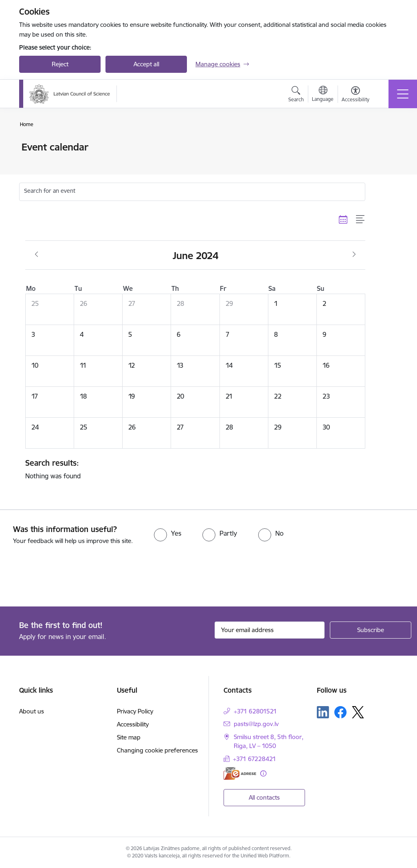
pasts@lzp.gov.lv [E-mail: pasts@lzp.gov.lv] (256, 724)
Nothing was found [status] (192, 469)
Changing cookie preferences (157, 750)
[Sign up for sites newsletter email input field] (270, 630)
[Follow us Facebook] (340, 712)
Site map (129, 737)
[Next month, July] (354, 255)
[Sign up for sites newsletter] (371, 630)
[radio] (168, 533)
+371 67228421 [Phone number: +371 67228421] (255, 759)
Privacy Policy (135, 711)
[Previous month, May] (36, 255)
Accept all (146, 64)
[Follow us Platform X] (358, 712)
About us (32, 711)
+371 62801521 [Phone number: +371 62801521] (255, 711)
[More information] (263, 773)
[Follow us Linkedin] (323, 712)
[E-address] (240, 773)
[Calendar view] (343, 219)
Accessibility (133, 724)
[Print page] (386, 144)
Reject (60, 64)
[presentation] (68, 576)
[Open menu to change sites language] (323, 95)
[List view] (361, 219)
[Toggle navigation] (403, 94)
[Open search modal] (296, 95)
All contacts (264, 797)
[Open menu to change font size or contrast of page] (356, 95)
